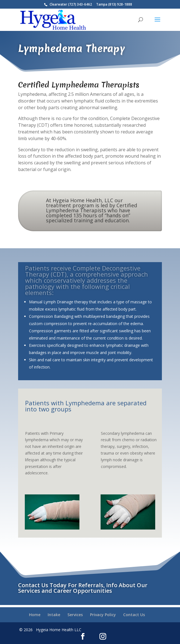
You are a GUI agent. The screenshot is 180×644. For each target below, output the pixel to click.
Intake (54, 615)
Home (35, 615)
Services (75, 615)
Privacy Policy (103, 615)
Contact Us (134, 615)
